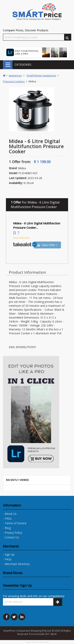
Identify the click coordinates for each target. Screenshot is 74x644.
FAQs (8, 518)
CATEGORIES (8, 65)
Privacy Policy (13, 533)
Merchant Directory (17, 564)
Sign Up (10, 554)
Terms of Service (16, 523)
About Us (11, 514)
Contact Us (12, 537)
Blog (8, 528)
